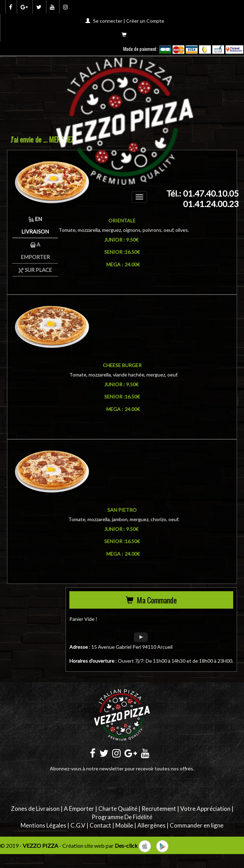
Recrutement (159, 809)
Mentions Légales (43, 825)
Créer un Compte (145, 21)
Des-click (126, 846)
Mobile (124, 825)
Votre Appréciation (205, 809)
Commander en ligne (197, 825)
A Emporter (79, 809)
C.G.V (78, 825)
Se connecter (108, 21)
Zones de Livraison (35, 809)
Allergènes (151, 825)
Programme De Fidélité (122, 817)
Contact (100, 825)
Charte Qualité (118, 809)
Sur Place (35, 270)
